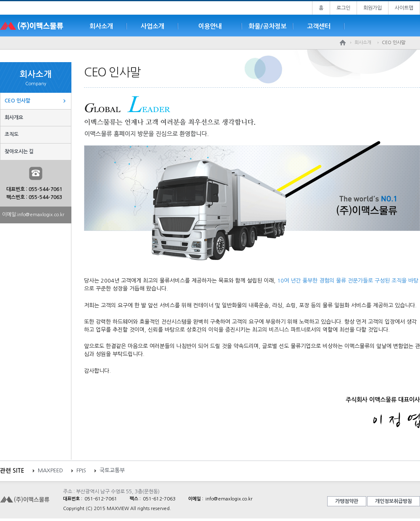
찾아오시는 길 (19, 152)
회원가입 (373, 8)
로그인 (343, 8)
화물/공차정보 (268, 26)
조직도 (12, 134)
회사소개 (101, 26)
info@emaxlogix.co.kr (41, 215)
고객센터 (319, 26)
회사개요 (14, 118)
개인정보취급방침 (394, 501)
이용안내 (210, 26)
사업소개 (152, 26)
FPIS (81, 470)
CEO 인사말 (17, 101)
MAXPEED (50, 470)
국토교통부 (112, 470)
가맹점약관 (347, 501)
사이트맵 (404, 8)
